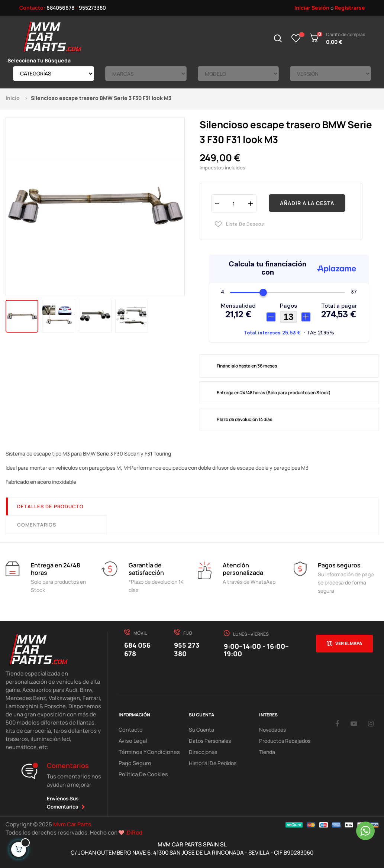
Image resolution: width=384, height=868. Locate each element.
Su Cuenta (201, 730)
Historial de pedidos (213, 763)
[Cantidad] (234, 203)
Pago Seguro (134, 763)
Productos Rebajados (285, 741)
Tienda (267, 752)
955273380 (92, 8)
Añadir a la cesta (307, 203)
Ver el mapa (349, 643)
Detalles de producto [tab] (50, 506)
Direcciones (203, 752)
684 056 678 (137, 649)
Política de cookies (141, 774)
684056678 (60, 8)
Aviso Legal (132, 741)
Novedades (272, 730)
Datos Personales (210, 741)
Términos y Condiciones (146, 752)
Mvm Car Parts (72, 824)
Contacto (130, 730)
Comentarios (37, 525)
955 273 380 (187, 649)
